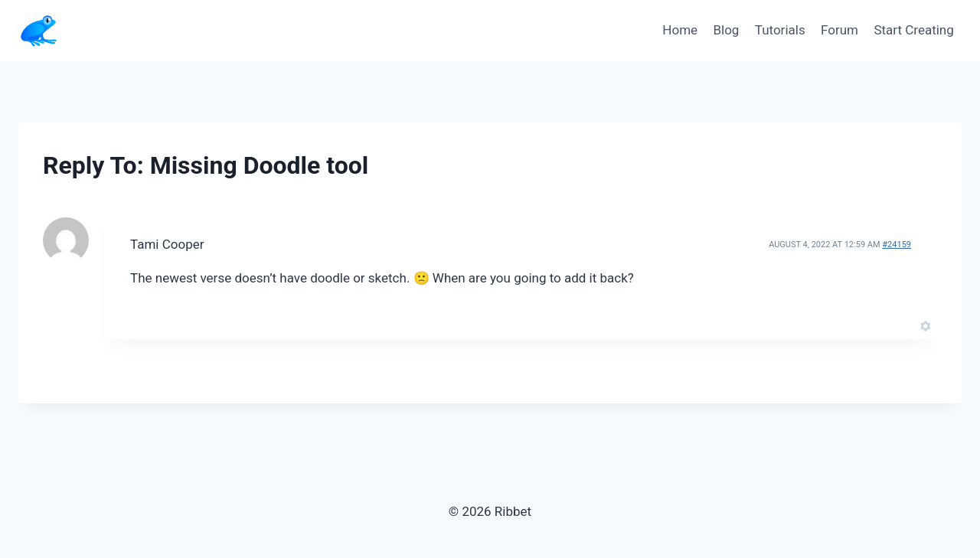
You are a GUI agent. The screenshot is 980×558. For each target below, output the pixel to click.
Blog (726, 30)
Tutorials (780, 30)
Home (680, 30)
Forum (840, 30)
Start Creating (913, 30)
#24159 (897, 245)
